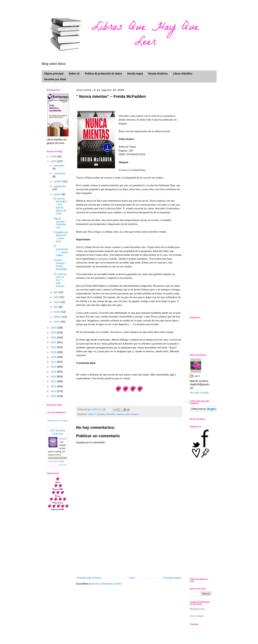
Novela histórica (158, 74)
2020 (54, 347)
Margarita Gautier (198, 609)
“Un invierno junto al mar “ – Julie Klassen (60, 280)
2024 (54, 328)
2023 (54, 332)
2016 (54, 367)
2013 (54, 381)
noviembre (59, 173)
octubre (58, 181)
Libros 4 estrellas (97, 414)
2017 (54, 362)
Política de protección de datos (103, 74)
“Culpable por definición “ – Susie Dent (60, 237)
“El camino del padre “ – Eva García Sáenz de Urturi (60, 206)
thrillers (135, 414)
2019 (54, 352)
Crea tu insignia (197, 616)
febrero (58, 317)
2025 (54, 161)
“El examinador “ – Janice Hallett (60, 251)
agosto (58, 194)
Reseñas (111, 414)
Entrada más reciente (89, 578)
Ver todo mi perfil (199, 393)
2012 (54, 386)
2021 (54, 342)
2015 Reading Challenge (57, 432)
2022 (54, 337)
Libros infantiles (183, 74)
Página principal (54, 74)
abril (56, 307)
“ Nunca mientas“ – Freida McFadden (60, 265)
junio (57, 297)
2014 (54, 377)
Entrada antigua (172, 578)
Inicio (132, 578)
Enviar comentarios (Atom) (107, 584)
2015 (54, 372)
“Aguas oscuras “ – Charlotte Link (60, 223)
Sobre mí (74, 74)
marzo (57, 312)
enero (57, 322)
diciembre (59, 166)
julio (56, 292)
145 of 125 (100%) (56, 461)
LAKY (197, 376)
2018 (54, 357)
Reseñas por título (55, 79)
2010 (54, 396)
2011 (54, 391)
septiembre (60, 186)
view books (63, 465)
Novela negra (135, 74)
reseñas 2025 (123, 414)
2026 (54, 156)
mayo (57, 302)
